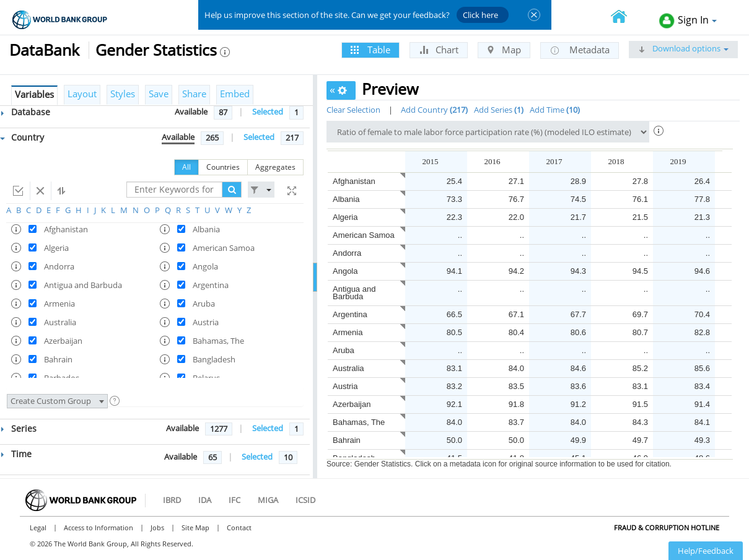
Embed (235, 94)
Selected (268, 112)
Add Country (434, 110)
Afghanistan (354, 181)
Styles (123, 94)
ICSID (305, 500)
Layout (82, 94)
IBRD (172, 500)
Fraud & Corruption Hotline (667, 527)
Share (194, 94)
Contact (239, 527)
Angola (345, 271)
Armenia (348, 332)
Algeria (345, 217)
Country (22, 137)
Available (191, 112)
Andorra (347, 253)
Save (159, 94)
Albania (346, 199)
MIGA (268, 500)
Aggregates (275, 167)
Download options (683, 48)
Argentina (350, 314)
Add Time (555, 110)
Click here (480, 15)
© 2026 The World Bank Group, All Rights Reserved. (112, 544)
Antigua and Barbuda (354, 293)
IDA (205, 500)
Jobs (157, 527)
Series (19, 428)
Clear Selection (353, 110)
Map (504, 50)
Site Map (195, 527)
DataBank (44, 50)
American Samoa (364, 235)
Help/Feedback (706, 551)
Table (370, 50)
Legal (38, 527)
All (186, 167)
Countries (223, 167)
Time (16, 454)
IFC (234, 500)
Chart (439, 50)
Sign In (688, 21)
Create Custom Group (57, 401)
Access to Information (99, 527)
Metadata (580, 50)
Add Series (499, 110)
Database (26, 112)
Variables (34, 94)
